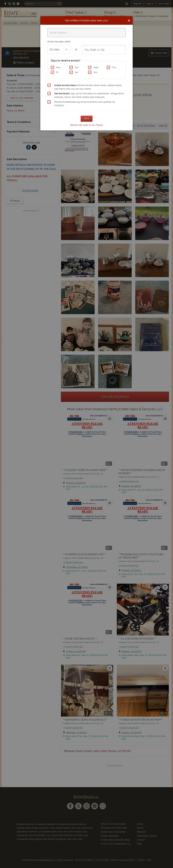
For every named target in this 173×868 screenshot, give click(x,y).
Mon (58, 67)
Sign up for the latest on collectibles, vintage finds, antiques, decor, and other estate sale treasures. (89, 95)
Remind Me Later (79, 125)
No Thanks (97, 125)
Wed (96, 67)
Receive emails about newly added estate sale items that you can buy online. (88, 87)
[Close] (129, 21)
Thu (114, 67)
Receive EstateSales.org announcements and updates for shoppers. (85, 104)
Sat (76, 72)
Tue (77, 67)
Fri (57, 72)
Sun (95, 72)
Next (87, 119)
